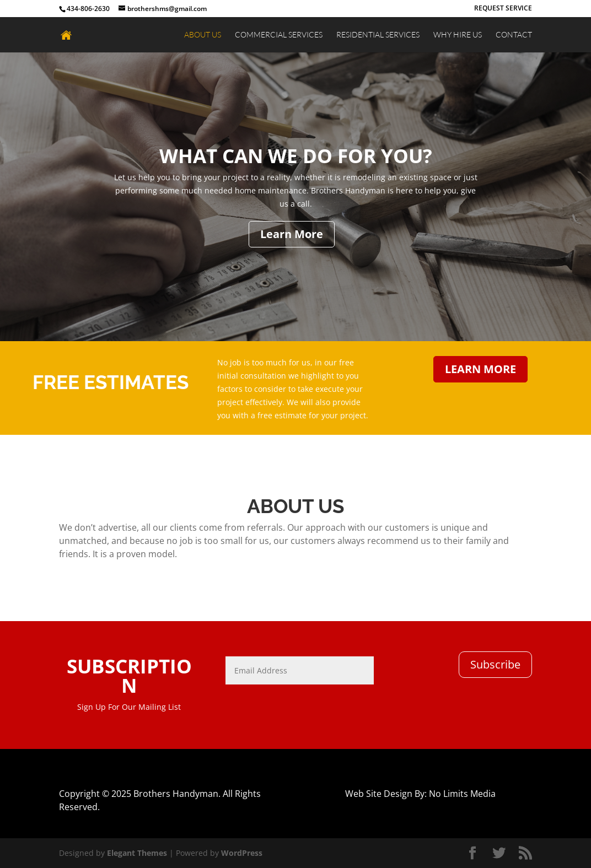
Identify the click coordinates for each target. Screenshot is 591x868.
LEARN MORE (480, 369)
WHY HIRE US (458, 35)
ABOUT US (203, 35)
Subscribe (495, 664)
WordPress (242, 853)
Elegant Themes (137, 853)
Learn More (292, 234)
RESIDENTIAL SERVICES (378, 35)
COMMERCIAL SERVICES (279, 35)
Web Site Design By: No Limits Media (420, 794)
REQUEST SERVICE (503, 9)
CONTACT (514, 35)
